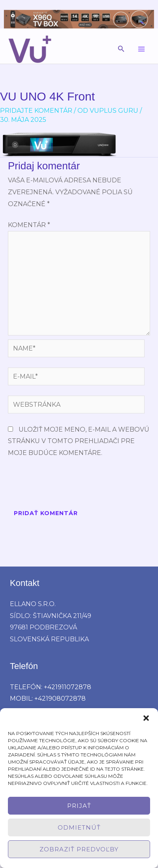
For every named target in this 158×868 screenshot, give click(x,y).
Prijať (79, 806)
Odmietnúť (79, 827)
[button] (146, 718)
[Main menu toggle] (141, 49)
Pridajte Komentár (36, 111)
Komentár (29, 225)
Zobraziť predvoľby (79, 849)
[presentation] (68, 485)
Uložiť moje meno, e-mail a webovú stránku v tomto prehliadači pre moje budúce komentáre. (79, 441)
